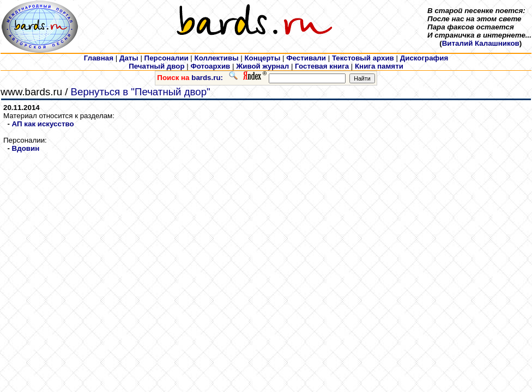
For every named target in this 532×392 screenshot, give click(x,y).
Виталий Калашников (481, 43)
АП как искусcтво (43, 124)
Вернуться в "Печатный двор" (141, 92)
